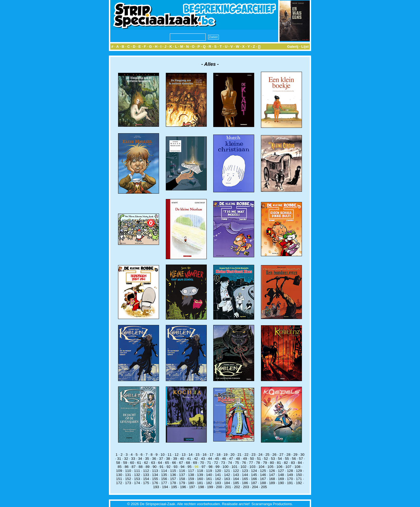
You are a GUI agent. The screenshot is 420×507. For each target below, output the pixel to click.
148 (281, 475)
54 (280, 459)
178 (173, 483)
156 (164, 479)
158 (182, 479)
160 (200, 479)
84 (300, 463)
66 (174, 463)
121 (227, 471)
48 (238, 459)
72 (216, 463)
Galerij (293, 47)
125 (263, 471)
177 (164, 483)
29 (295, 455)
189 (272, 483)
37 (161, 459)
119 (209, 471)
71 (209, 463)
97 (203, 467)
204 (255, 487)
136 (173, 475)
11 (170, 455)
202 (237, 487)
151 (119, 479)
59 (125, 463)
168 (272, 479)
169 (281, 479)
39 (175, 459)
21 (240, 455)
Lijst (305, 47)
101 (235, 467)
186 (245, 483)
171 (299, 479)
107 (288, 467)
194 (165, 487)
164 (236, 479)
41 (189, 459)
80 (272, 463)
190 (281, 483)
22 (247, 455)
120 (218, 471)
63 (153, 463)
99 (217, 467)
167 (263, 479)
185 (236, 483)
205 (264, 487)
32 (126, 459)
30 (302, 455)
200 (219, 487)
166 (254, 479)
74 (230, 463)
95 (190, 467)
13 (183, 455)
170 (290, 479)
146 (263, 475)
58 (118, 463)
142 (227, 475)
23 (254, 455)
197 (192, 487)
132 (137, 475)
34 (140, 459)
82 (286, 463)
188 (263, 483)
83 (293, 463)
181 (200, 483)
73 (223, 463)
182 (209, 483)
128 (290, 471)
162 (218, 479)
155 (155, 479)
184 (227, 483)
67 (181, 463)
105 (270, 467)
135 (164, 475)
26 (275, 455)
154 (146, 479)
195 (174, 487)
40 (182, 459)
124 (254, 471)
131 (128, 475)
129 (299, 471)
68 (188, 463)
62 (146, 463)
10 (163, 455)
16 (204, 455)
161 (209, 479)
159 (191, 479)
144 (245, 475)
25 (268, 455)
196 (183, 487)
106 (279, 467)
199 (210, 487)
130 (119, 475)
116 (182, 471)
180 (191, 483)
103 (252, 467)
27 (282, 455)
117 (191, 471)
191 (290, 483)
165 (245, 479)
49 (245, 459)
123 (245, 471)
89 (148, 467)
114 (164, 471)
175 (146, 483)
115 (173, 471)
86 (127, 467)
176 (155, 483)
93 (176, 467)
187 (254, 483)
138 (191, 475)
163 (227, 479)
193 (156, 487)
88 (141, 467)
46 (224, 459)
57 (301, 459)
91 (162, 467)
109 (119, 471)
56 (294, 459)
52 (266, 459)
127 (281, 471)
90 (155, 467)
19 (226, 455)
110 (128, 471)
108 (297, 467)
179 (182, 483)
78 (258, 463)
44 (210, 459)
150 (299, 475)
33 (133, 459)
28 (288, 455)
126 (272, 471)
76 (244, 463)
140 (209, 475)
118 (200, 471)
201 (228, 487)
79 (265, 463)
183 (218, 483)
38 (168, 459)
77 (251, 463)
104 (261, 467)
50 (252, 459)
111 (137, 471)
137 (182, 475)
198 (201, 487)
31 (119, 459)
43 (203, 459)
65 (167, 463)
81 (279, 463)
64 (160, 463)
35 (147, 459)
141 (218, 475)
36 (154, 459)
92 (169, 467)
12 (176, 455)
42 (196, 459)
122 (236, 471)
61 (139, 463)
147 (272, 475)
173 (128, 483)
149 (290, 475)
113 (155, 471)
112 (146, 471)
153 (137, 479)
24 (261, 455)
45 (217, 459)
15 (197, 455)
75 (237, 463)
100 (225, 467)
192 (299, 483)
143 (236, 475)
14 (190, 455)
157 (173, 479)
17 (211, 455)
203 (246, 487)
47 (231, 459)
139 (200, 475)
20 (233, 455)
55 (287, 459)
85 (120, 467)
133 (146, 475)
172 (119, 483)
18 (218, 455)
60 (132, 463)
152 (128, 479)
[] (259, 47)
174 (137, 483)
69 (195, 463)
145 (254, 475)
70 (202, 463)
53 (273, 459)
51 (259, 459)
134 (155, 475)
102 (243, 467)
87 (134, 467)
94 (183, 467)
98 (210, 467)
